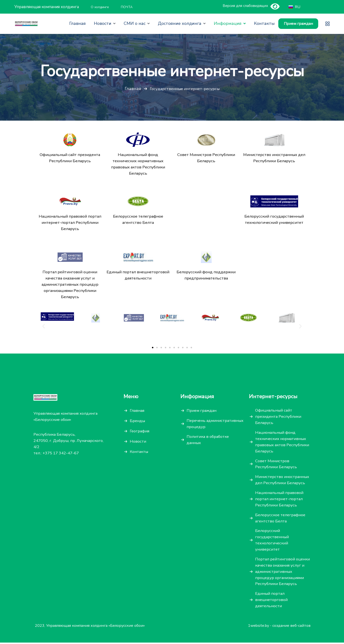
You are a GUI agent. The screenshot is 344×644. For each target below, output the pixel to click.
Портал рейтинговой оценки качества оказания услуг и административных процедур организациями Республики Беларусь (281, 573)
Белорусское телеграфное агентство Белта (281, 519)
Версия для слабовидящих (245, 6)
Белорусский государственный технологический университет (272, 541)
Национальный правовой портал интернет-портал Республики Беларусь (280, 500)
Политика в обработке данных (208, 440)
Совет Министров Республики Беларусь (276, 465)
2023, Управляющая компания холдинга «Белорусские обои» (90, 627)
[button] (153, 348)
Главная (133, 89)
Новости (138, 442)
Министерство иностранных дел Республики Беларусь (282, 481)
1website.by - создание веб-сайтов (279, 627)
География (140, 432)
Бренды (137, 421)
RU (294, 7)
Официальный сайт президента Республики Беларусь (278, 417)
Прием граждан (298, 24)
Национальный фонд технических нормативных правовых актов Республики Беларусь (282, 443)
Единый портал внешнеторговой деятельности (272, 601)
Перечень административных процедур (215, 424)
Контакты (139, 452)
